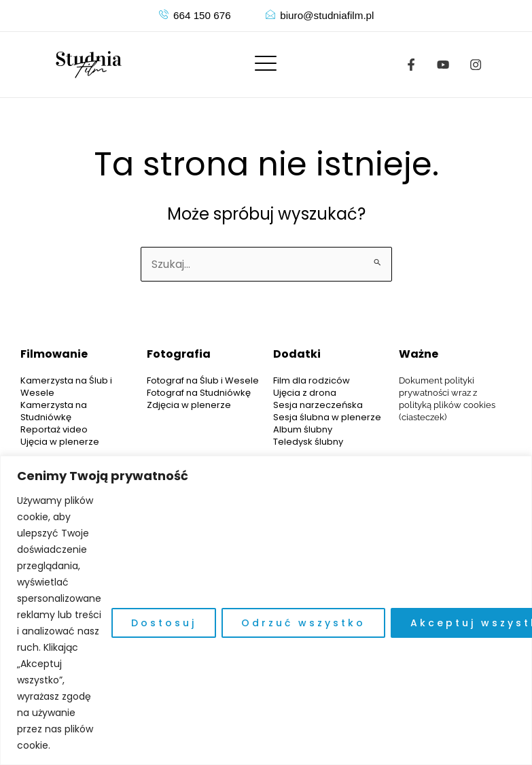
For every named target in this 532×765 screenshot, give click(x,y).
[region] (266, 610)
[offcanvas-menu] (266, 64)
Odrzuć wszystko (303, 623)
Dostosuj (164, 623)
